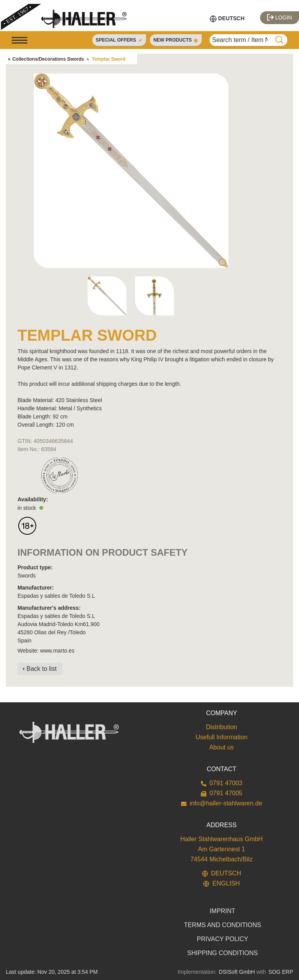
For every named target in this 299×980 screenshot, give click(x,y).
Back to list (41, 669)
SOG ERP (281, 972)
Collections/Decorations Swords (48, 59)
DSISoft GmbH (237, 972)
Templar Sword (109, 59)
